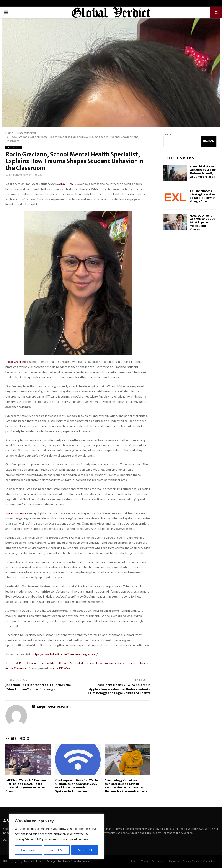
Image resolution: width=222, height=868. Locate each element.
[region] (56, 837)
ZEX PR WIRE (69, 184)
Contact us (209, 861)
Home (134, 861)
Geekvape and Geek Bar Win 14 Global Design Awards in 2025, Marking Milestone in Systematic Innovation (77, 786)
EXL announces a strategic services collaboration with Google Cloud (203, 196)
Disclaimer (158, 861)
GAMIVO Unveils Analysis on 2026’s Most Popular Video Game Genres (203, 222)
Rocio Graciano (16, 362)
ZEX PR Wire (61, 668)
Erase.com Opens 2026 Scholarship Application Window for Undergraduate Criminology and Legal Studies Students (119, 689)
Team (145, 861)
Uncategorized (14, 147)
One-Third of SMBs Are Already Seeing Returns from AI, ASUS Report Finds (203, 172)
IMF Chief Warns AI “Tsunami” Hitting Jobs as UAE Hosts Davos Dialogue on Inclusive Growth (26, 786)
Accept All (85, 850)
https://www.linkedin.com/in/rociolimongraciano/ (65, 654)
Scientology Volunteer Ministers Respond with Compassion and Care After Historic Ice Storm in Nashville (126, 786)
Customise (28, 850)
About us (174, 861)
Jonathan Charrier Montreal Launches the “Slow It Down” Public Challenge (38, 687)
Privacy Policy (191, 861)
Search (168, 134)
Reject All (57, 850)
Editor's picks (179, 158)
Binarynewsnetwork (20, 175)
